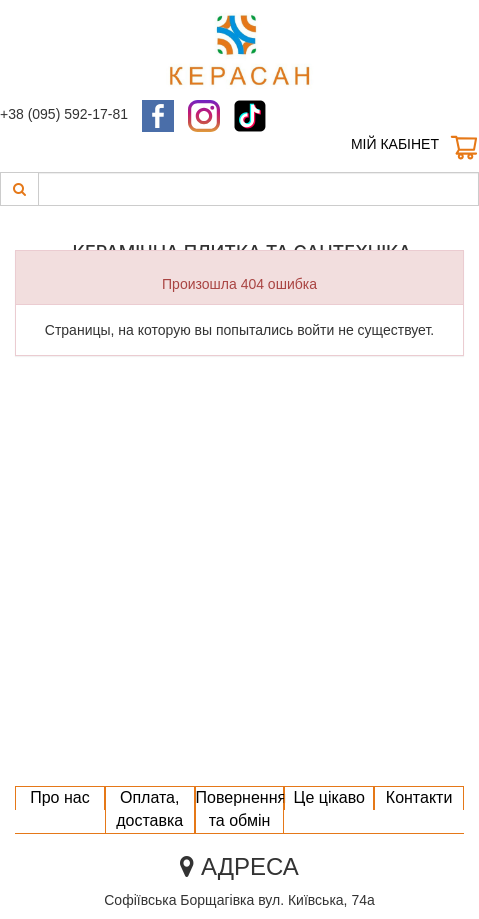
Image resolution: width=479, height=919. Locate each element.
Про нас (59, 797)
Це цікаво (329, 797)
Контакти (419, 797)
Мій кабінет (395, 144)
